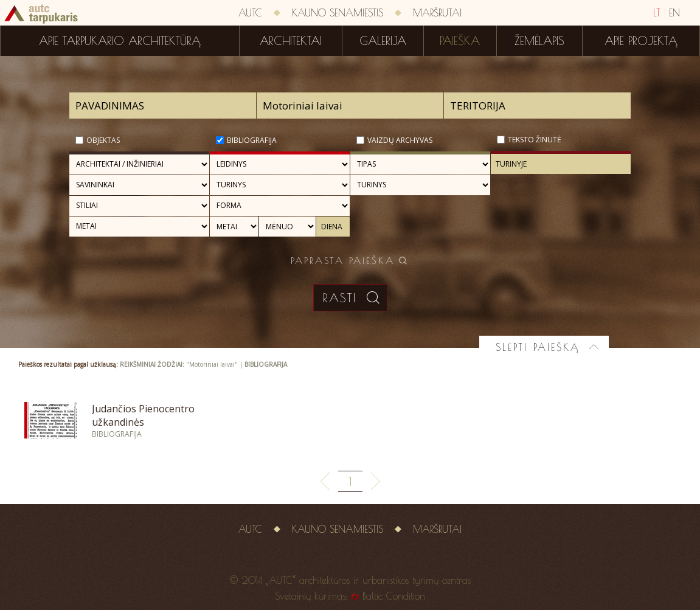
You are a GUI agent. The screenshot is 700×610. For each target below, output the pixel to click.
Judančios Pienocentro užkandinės (143, 415)
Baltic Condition (394, 596)
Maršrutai (437, 13)
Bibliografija (252, 140)
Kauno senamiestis (338, 13)
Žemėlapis (539, 41)
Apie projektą (641, 41)
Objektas (103, 140)
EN (674, 13)
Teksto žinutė (535, 140)
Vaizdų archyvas (400, 140)
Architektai (291, 41)
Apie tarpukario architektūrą (120, 41)
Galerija (383, 41)
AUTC (250, 13)
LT (657, 13)
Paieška (460, 41)
